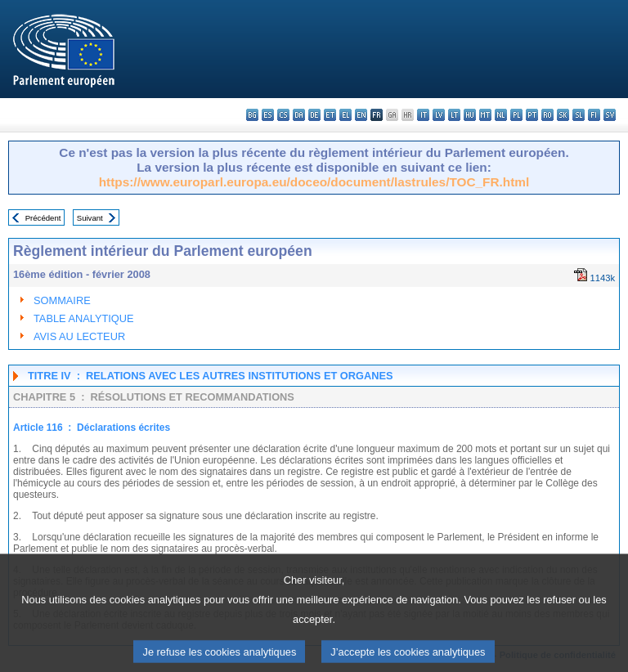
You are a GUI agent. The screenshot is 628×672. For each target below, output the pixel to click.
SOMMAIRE (62, 300)
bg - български (252, 115)
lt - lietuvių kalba (454, 115)
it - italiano (423, 115)
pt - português (532, 115)
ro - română (547, 115)
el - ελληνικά (345, 115)
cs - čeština (283, 115)
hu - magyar (470, 115)
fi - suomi (594, 115)
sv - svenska (610, 115)
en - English (361, 115)
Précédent (43, 218)
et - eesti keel (330, 115)
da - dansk (299, 115)
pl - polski (516, 115)
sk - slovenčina (563, 115)
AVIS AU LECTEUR (79, 336)
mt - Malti (485, 115)
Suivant (90, 218)
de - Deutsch (314, 115)
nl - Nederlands (501, 115)
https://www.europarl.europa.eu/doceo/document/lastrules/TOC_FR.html (314, 182)
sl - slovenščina (579, 115)
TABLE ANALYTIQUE (84, 318)
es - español (268, 115)
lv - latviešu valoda (439, 115)
